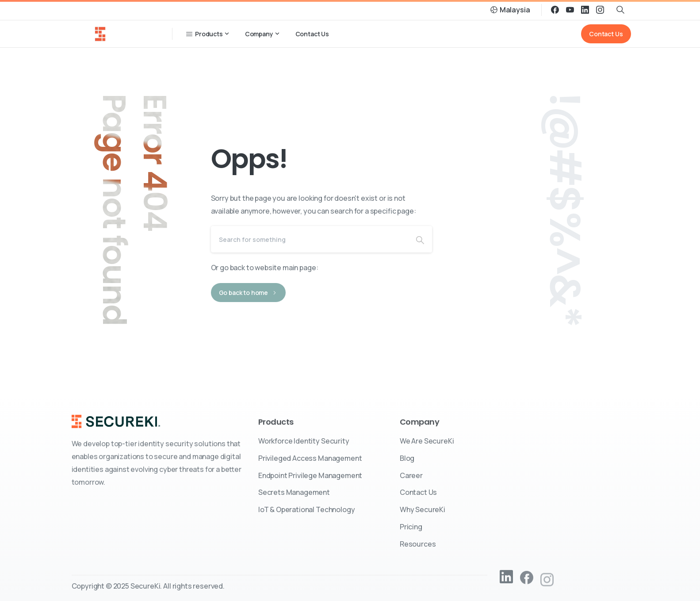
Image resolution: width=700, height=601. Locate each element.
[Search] (310, 239)
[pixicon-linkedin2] (506, 580)
